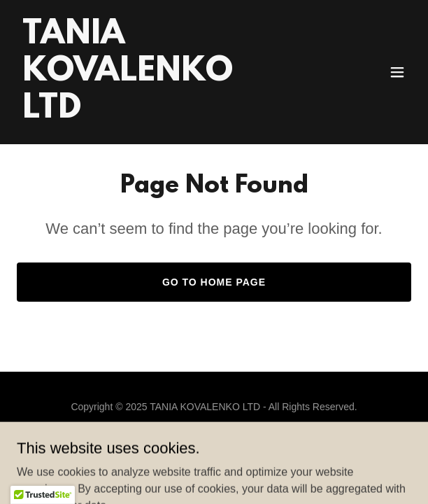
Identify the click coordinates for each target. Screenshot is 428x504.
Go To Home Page (214, 282)
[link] (155, 114)
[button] (397, 72)
